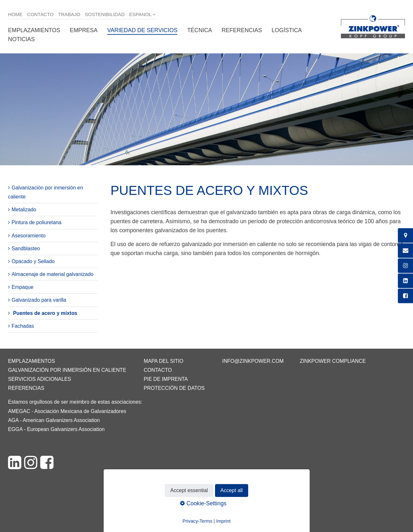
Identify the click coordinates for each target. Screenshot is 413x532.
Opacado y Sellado (33, 261)
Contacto (40, 14)
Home (15, 14)
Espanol (140, 14)
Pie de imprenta (166, 379)
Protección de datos (174, 388)
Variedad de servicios (142, 30)
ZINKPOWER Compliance (333, 361)
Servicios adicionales (40, 379)
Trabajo (69, 14)
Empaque (23, 287)
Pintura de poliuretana (37, 222)
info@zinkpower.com (253, 361)
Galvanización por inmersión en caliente (67, 370)
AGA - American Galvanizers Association (54, 420)
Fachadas (23, 326)
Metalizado (24, 210)
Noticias (21, 39)
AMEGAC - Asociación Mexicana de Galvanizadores (67, 411)
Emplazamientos (34, 30)
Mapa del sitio (163, 361)
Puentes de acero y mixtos (45, 313)
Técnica (199, 30)
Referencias (242, 30)
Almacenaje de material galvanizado (52, 274)
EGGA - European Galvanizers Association (56, 429)
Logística (287, 30)
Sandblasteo (26, 248)
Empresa (84, 30)
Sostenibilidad (105, 14)
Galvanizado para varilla (39, 300)
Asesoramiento (29, 236)
